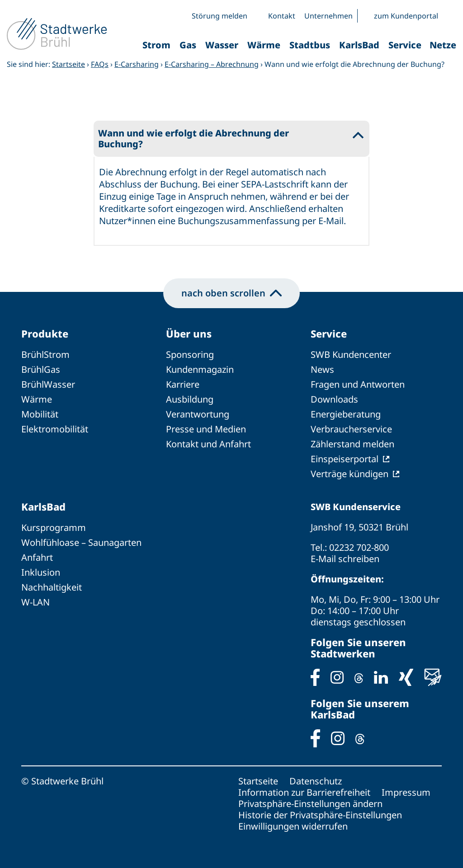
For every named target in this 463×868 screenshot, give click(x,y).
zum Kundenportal (406, 16)
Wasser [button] (222, 45)
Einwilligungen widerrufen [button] (293, 826)
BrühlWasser (48, 384)
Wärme (37, 399)
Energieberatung (346, 414)
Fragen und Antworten (358, 384)
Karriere (183, 384)
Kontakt (282, 16)
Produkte (45, 333)
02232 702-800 (359, 547)
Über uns (189, 333)
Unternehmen (328, 16)
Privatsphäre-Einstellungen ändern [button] (310, 804)
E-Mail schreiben (345, 559)
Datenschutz (316, 781)
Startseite (69, 64)
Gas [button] (188, 45)
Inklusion (41, 572)
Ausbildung (190, 399)
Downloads (334, 399)
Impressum (406, 792)
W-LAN (35, 602)
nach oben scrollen (231, 293)
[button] (449, 16)
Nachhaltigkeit (52, 587)
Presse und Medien (206, 429)
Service (329, 333)
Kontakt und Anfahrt (208, 444)
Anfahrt (37, 557)
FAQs (100, 64)
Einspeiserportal (345, 459)
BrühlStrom (45, 354)
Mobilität (40, 414)
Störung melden (220, 16)
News (322, 369)
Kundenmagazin (200, 369)
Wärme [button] (264, 45)
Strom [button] (156, 45)
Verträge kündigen (350, 474)
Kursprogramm (54, 528)
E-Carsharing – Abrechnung (212, 64)
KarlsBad (43, 507)
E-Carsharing (137, 64)
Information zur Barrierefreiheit (304, 792)
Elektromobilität (55, 429)
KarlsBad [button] (359, 45)
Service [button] (405, 45)
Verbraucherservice (351, 429)
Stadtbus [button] (310, 45)
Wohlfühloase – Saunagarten (81, 542)
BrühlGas (41, 369)
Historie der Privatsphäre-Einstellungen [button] (320, 815)
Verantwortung (198, 414)
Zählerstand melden (352, 444)
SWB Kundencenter (351, 354)
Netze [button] (443, 45)
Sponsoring (190, 354)
